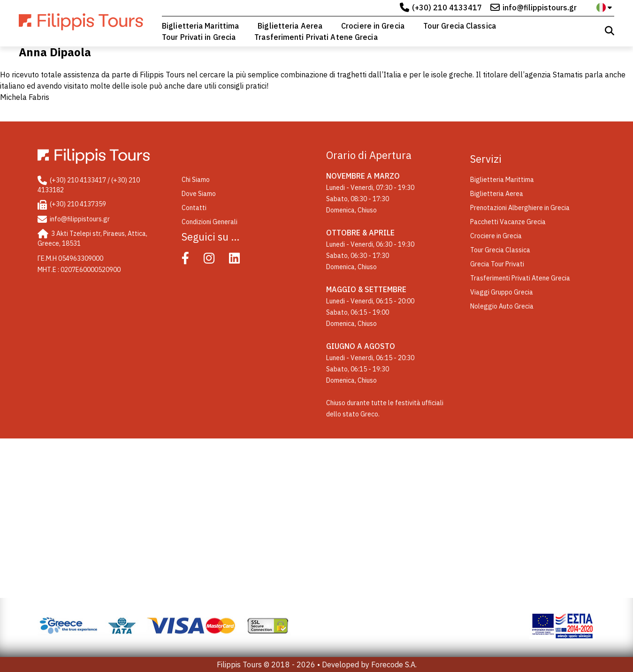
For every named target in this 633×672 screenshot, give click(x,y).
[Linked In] (241, 260)
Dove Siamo (199, 194)
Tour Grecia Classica (460, 26)
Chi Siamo (196, 180)
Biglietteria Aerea (290, 26)
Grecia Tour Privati (497, 264)
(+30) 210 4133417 (447, 8)
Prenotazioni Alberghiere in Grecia (520, 208)
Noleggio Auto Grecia (502, 306)
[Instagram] (216, 260)
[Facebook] (192, 260)
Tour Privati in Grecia (199, 37)
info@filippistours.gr (540, 8)
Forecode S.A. (394, 664)
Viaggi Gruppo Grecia (502, 292)
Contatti (194, 208)
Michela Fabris (25, 97)
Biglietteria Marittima (200, 26)
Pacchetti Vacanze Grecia (508, 222)
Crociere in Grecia (373, 26)
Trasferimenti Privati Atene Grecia (316, 37)
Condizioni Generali (210, 222)
